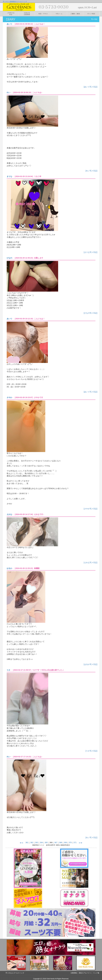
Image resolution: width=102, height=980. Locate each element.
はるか (9, 568)
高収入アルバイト (85, 973)
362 (32, 843)
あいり (9, 24)
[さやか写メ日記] (91, 509)
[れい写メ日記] (91, 171)
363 (37, 843)
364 (41, 843)
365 (46, 843)
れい (8, 92)
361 (27, 843)
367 (56, 843)
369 (65, 843)
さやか (9, 397)
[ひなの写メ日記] (91, 313)
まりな (9, 176)
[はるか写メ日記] (91, 664)
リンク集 (96, 973)
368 (61, 843)
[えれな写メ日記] (91, 562)
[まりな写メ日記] (91, 252)
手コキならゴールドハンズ (15, 973)
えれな (9, 514)
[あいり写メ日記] (91, 87)
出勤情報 (74, 973)
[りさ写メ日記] (91, 751)
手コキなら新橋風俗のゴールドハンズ (15, 2)
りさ (8, 670)
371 (75, 843)
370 (70, 843)
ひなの (9, 258)
